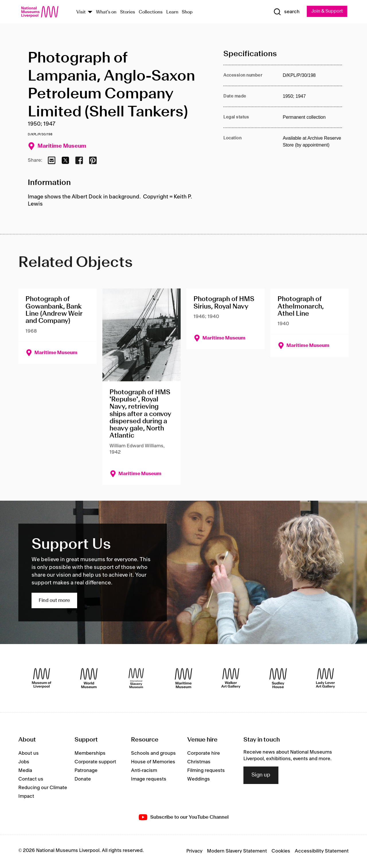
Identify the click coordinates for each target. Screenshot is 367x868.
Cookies (281, 852)
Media (25, 771)
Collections (151, 12)
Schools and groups (153, 754)
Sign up (261, 776)
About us (29, 754)
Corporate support (95, 762)
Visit (81, 12)
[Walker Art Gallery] (231, 679)
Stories (128, 12)
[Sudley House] (278, 679)
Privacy (194, 852)
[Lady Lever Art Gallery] (325, 679)
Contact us (31, 780)
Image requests (149, 780)
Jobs (24, 762)
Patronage (86, 771)
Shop (187, 12)
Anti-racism (144, 771)
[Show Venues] (90, 12)
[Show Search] (284, 12)
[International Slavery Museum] (136, 679)
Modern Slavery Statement (237, 852)
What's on (106, 12)
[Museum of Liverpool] (42, 679)
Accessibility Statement (322, 852)
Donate (83, 780)
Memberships (90, 754)
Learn (172, 12)
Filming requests (206, 771)
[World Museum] (89, 679)
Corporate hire (204, 754)
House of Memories (153, 762)
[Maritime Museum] (183, 679)
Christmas (199, 762)
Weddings (199, 780)
